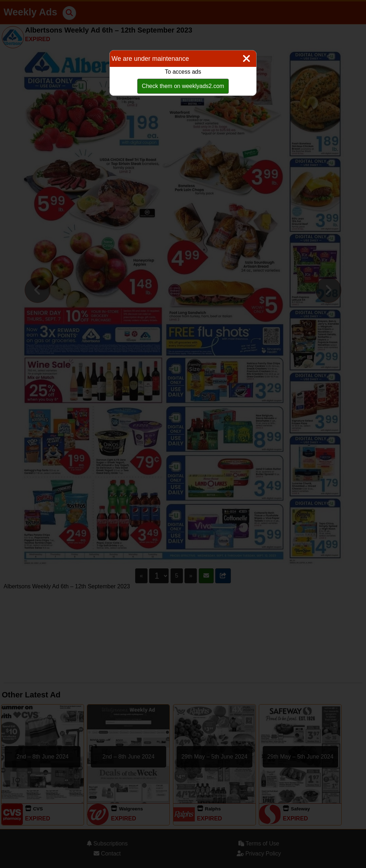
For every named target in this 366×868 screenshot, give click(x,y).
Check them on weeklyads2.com (183, 86)
